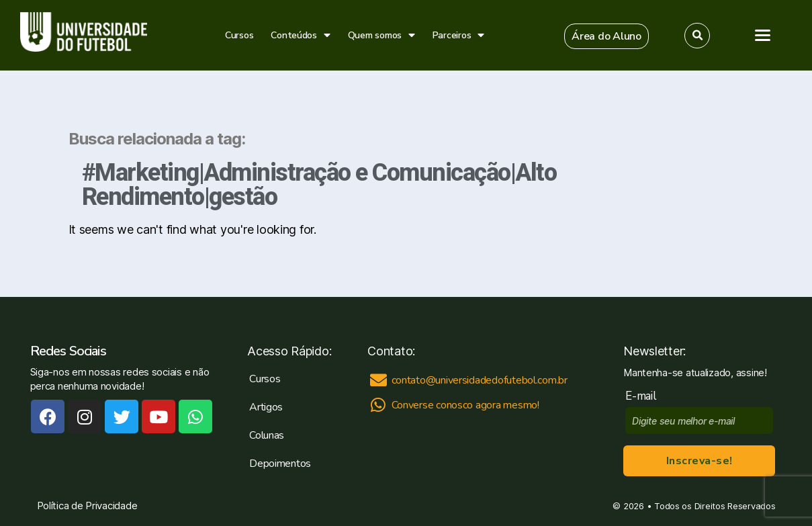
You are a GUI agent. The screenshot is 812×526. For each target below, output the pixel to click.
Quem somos (381, 35)
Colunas (267, 435)
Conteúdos (300, 35)
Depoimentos (280, 464)
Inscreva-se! (700, 461)
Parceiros (458, 35)
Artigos (266, 407)
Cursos (239, 35)
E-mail (644, 396)
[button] (606, 36)
